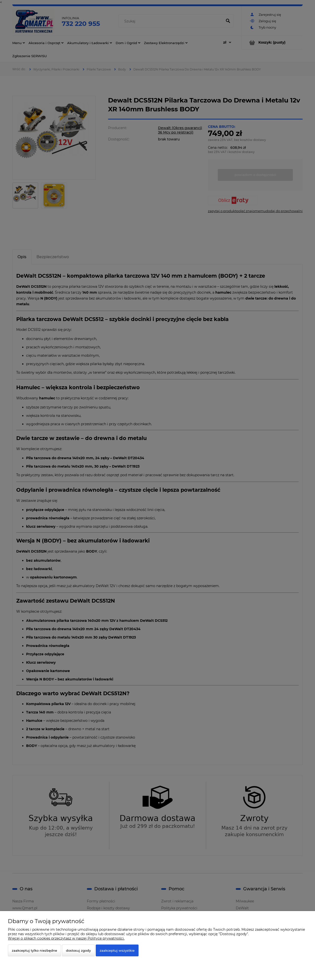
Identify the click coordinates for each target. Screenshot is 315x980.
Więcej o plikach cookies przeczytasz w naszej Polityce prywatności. (66, 938)
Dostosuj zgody (78, 950)
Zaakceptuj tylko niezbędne (34, 950)
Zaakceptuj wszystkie (117, 950)
